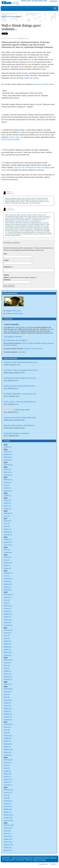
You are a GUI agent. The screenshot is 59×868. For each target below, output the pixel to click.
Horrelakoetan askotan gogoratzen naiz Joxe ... (21, 378)
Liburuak (50, 343)
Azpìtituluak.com (13, 331)
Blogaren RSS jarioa (13, 311)
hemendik (22, 352)
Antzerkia (7, 345)
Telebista (37, 343)
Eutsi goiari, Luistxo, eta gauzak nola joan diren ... (22, 370)
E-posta (6, 260)
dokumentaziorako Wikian (11, 139)
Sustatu (29, 327)
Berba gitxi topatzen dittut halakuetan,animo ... (20, 386)
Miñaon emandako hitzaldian (29, 218)
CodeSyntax (19, 327)
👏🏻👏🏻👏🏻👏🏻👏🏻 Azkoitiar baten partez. (17, 410)
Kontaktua (53, 864)
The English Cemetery (13, 337)
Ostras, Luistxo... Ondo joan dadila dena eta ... (20, 402)
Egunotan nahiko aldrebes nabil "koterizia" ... (20, 425)
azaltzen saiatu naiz (16, 137)
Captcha (6, 275)
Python (43, 860)
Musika (14, 345)
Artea (44, 343)
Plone (35, 860)
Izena (5, 254)
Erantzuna (8, 267)
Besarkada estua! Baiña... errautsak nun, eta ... (21, 394)
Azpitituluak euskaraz (32, 78)
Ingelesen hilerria (11, 17)
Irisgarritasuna (43, 864)
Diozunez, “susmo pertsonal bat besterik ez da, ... (21, 362)
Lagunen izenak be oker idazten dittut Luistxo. (20, 418)
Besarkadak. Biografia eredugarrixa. (17, 433)
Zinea (31, 343)
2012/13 (25, 343)
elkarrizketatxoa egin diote (13, 221)
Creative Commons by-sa (33, 349)
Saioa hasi (54, 1)
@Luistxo (51, 329)
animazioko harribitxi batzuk (44, 84)
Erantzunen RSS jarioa (14, 313)
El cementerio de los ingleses (16, 340)
